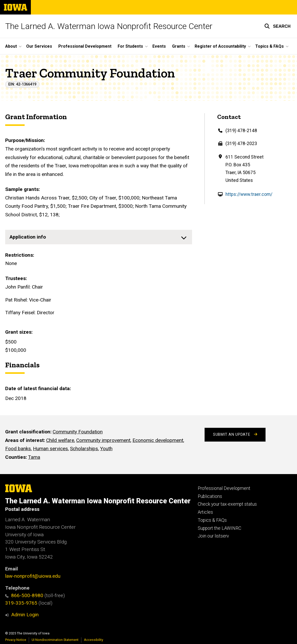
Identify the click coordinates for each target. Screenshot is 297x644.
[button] (277, 26)
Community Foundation (78, 432)
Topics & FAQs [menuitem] (270, 46)
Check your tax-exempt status (227, 504)
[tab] (99, 237)
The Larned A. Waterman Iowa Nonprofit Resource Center (109, 26)
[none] (99, 237)
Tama (34, 457)
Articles (205, 512)
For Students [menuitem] (130, 46)
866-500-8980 (24, 595)
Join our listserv (213, 536)
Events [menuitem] (159, 46)
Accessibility (94, 640)
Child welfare (60, 440)
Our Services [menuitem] (39, 46)
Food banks (18, 449)
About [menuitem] (11, 46)
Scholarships (84, 449)
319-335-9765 (21, 603)
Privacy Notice (16, 640)
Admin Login (25, 615)
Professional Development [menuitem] (85, 46)
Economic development (158, 440)
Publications (210, 496)
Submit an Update (235, 435)
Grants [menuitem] (179, 46)
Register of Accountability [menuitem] (220, 46)
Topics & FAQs (212, 520)
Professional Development (224, 488)
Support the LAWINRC (220, 528)
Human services (50, 449)
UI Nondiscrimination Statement (55, 640)
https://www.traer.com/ (249, 194)
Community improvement (103, 440)
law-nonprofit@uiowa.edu (33, 576)
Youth (106, 449)
